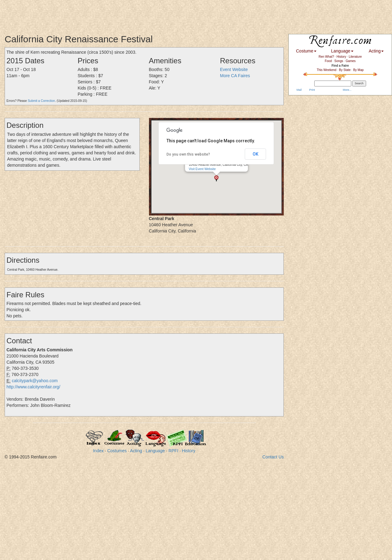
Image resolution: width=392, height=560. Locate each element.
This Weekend (327, 70)
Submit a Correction (41, 101)
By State (345, 70)
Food (328, 61)
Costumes (117, 451)
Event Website (234, 69)
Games (351, 61)
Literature (355, 57)
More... (347, 90)
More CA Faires (235, 76)
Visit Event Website (202, 168)
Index (98, 451)
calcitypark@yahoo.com (35, 381)
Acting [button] (376, 51)
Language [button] (342, 51)
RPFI (173, 451)
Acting (136, 451)
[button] (216, 178)
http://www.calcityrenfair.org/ (33, 387)
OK (256, 154)
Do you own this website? (188, 154)
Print (312, 90)
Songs (339, 61)
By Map (358, 70)
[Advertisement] (112, 14)
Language (155, 451)
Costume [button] (306, 51)
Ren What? (326, 57)
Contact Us (273, 457)
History (189, 451)
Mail (299, 90)
